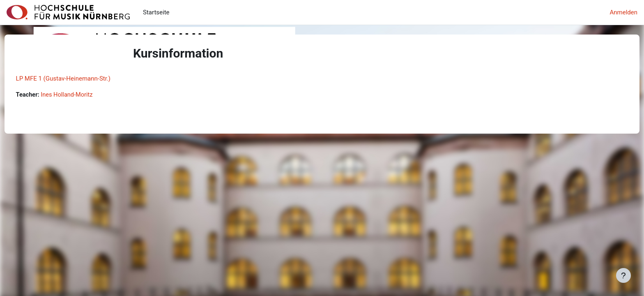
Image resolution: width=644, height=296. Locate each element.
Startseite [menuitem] (156, 12)
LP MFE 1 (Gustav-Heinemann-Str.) (79, 79)
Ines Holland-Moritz (84, 95)
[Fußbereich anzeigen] (623, 275)
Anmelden (623, 12)
